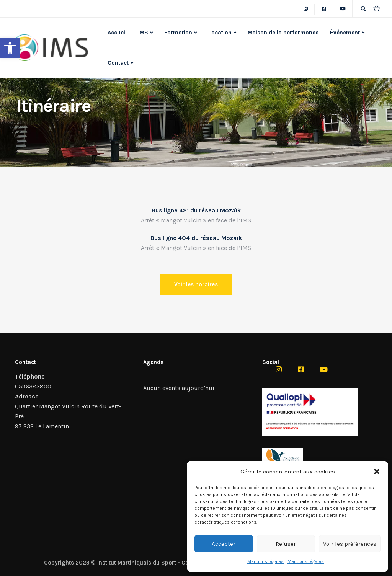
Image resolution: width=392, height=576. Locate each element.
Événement (345, 33)
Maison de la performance (283, 33)
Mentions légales (265, 561)
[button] (10, 48)
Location (220, 33)
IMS (143, 33)
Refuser (286, 544)
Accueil (117, 33)
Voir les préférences (350, 544)
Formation (178, 33)
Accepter (224, 544)
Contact (118, 63)
